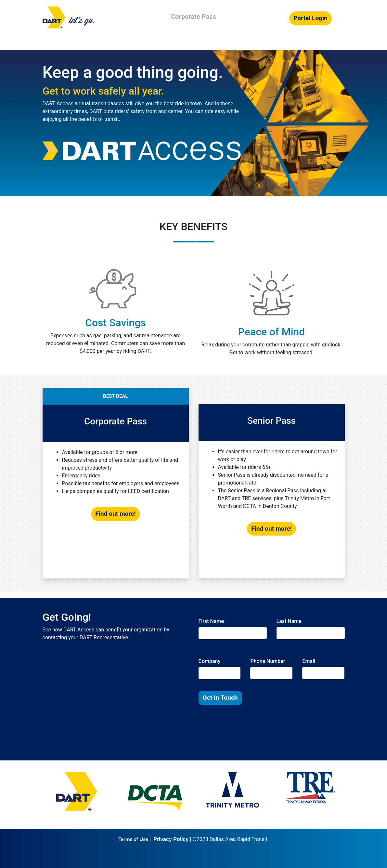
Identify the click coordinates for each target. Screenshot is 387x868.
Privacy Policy (171, 839)
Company (210, 661)
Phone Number (268, 661)
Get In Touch (220, 698)
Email (309, 661)
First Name (211, 621)
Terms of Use (133, 839)
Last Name (289, 621)
